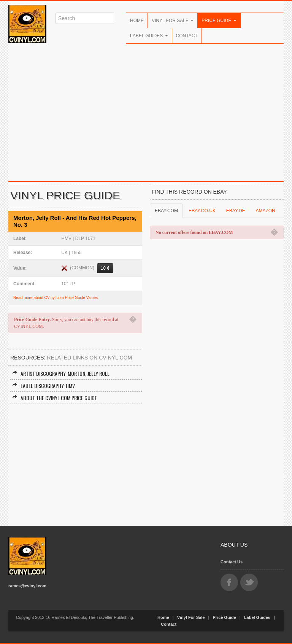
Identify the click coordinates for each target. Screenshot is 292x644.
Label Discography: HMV (44, 386)
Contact (187, 36)
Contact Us (232, 562)
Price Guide (219, 21)
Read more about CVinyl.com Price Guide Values (56, 298)
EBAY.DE (236, 211)
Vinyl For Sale (173, 21)
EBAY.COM (166, 211)
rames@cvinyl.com (27, 586)
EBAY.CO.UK (202, 211)
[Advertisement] (146, 116)
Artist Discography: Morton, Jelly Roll (61, 373)
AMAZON (265, 211)
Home (137, 21)
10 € (105, 268)
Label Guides (149, 36)
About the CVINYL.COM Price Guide (55, 398)
